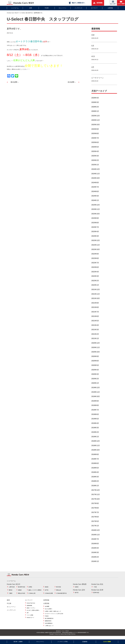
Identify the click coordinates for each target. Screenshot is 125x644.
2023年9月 (95, 220)
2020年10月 (96, 354)
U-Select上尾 (32, 596)
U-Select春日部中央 (61, 596)
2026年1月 (95, 113)
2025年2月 (95, 163)
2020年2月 (95, 381)
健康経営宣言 (48, 623)
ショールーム (15, 8)
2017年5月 (95, 524)
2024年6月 (95, 194)
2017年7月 (95, 515)
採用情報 (98, 3)
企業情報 (110, 8)
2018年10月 (96, 452)
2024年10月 (96, 180)
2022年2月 (95, 283)
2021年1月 (95, 341)
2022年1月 (95, 287)
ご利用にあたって (49, 628)
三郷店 (11, 596)
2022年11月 (96, 247)
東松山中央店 (22, 596)
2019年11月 (96, 394)
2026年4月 (95, 100)
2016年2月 (95, 559)
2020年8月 (95, 363)
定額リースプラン (31, 610)
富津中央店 (96, 595)
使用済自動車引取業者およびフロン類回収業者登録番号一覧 (75, 635)
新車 (31, 8)
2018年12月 (96, 443)
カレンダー (113, 3)
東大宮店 (59, 589)
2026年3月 (95, 105)
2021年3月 (95, 332)
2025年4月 (95, 154)
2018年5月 (95, 470)
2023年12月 (96, 207)
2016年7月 (95, 541)
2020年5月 (95, 368)
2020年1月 (95, 385)
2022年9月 (95, 256)
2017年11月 (96, 497)
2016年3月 (95, 555)
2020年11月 (96, 350)
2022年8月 (95, 261)
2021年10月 (96, 301)
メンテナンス (78, 8)
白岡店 (30, 589)
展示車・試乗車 (18, 642)
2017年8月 (95, 510)
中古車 (47, 8)
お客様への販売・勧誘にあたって (53, 614)
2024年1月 (95, 203)
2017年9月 (95, 506)
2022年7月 (95, 265)
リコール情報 (30, 617)
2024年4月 (95, 198)
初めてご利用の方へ (77, 3)
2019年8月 (95, 408)
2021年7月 (95, 314)
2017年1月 (95, 528)
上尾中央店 (12, 589)
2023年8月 (95, 225)
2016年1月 (95, 564)
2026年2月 (95, 109)
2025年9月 (95, 131)
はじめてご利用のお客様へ (33, 613)
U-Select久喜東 (49, 596)
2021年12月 (96, 292)
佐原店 (77, 589)
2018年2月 (95, 483)
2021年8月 (95, 310)
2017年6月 (95, 519)
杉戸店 (47, 592)
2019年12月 (96, 390)
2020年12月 (96, 345)
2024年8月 (95, 185)
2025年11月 (96, 122)
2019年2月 (95, 434)
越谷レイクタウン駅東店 (35, 592)
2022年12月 (96, 243)
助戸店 (77, 595)
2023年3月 (95, 238)
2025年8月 (95, 136)
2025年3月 (95, 158)
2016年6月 (95, 546)
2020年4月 (95, 372)
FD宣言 (47, 618)
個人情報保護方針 (49, 621)
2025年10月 (96, 127)
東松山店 (59, 592)
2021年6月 (95, 318)
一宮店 (95, 589)
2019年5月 (95, 421)
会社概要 (47, 609)
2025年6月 (95, 145)
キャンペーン (62, 8)
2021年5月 (95, 323)
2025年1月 (95, 167)
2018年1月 (95, 488)
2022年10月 (96, 252)
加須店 (47, 589)
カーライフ (94, 8)
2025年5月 (95, 149)
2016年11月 (96, 537)
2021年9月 (95, 305)
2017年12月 (96, 492)
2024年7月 (95, 189)
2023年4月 (95, 234)
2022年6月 (95, 269)
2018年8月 (95, 457)
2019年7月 (95, 412)
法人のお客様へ (49, 611)
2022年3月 (95, 278)
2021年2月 (95, 336)
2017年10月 (96, 501)
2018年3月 (95, 479)
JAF (28, 615)
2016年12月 (96, 532)
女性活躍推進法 (49, 626)
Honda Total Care (31, 605)
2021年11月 (96, 296)
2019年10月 (96, 399)
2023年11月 (96, 211)
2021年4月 (95, 327)
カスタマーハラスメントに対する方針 (54, 616)
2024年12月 (96, 171)
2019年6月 (95, 417)
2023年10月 (96, 216)
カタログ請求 (121, 3)
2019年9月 (95, 403)
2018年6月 (95, 466)
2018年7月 (95, 461)
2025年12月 (96, 118)
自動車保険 (29, 608)
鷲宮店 (11, 592)
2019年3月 (95, 430)
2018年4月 (95, 474)
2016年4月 (95, 550)
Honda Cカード (30, 620)
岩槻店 (20, 592)
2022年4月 (95, 274)
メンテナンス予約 (62, 642)
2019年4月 (95, 425)
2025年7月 (95, 140)
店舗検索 (85, 642)
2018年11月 (96, 448)
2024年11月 (96, 176)
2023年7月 (95, 229)
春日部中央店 (22, 589)
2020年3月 (95, 376)
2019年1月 (95, 439)
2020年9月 (95, 359)
